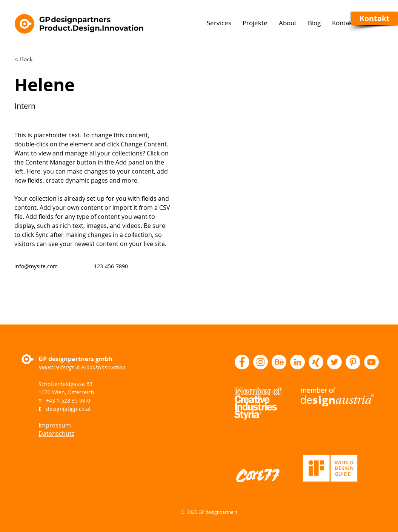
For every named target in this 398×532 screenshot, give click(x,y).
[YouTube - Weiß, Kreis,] (371, 362)
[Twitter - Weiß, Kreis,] (334, 362)
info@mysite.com (36, 266)
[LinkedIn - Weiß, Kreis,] (297, 362)
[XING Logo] (316, 362)
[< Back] (29, 59)
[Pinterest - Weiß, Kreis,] (353, 362)
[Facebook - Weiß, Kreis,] (242, 362)
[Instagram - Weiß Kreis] (260, 362)
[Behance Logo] (279, 362)
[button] (374, 18)
